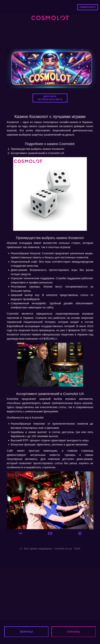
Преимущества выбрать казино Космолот (38, 149)
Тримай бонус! (88, 7)
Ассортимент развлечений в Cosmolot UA (38, 153)
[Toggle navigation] (6, 7)
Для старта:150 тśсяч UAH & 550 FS (50, 98)
